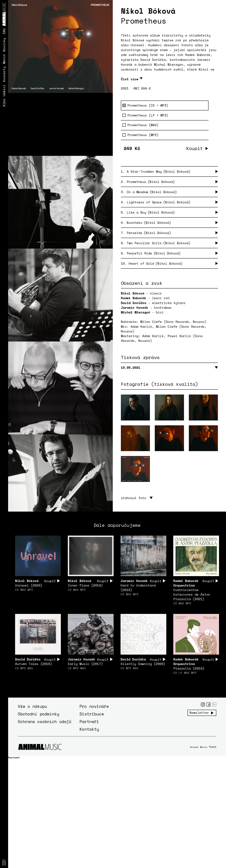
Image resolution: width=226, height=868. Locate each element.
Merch (4, 59)
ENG (4, 31)
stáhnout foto (134, 498)
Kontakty (89, 729)
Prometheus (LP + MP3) (145, 115)
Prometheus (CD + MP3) (145, 105)
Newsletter (199, 713)
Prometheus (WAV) (140, 125)
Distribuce (92, 714)
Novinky (4, 45)
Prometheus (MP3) (140, 135)
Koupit (195, 148)
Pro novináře (94, 706)
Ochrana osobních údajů (45, 721)
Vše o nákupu (32, 706)
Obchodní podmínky (39, 714)
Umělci (4, 90)
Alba (4, 103)
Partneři (89, 721)
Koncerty (4, 74)
